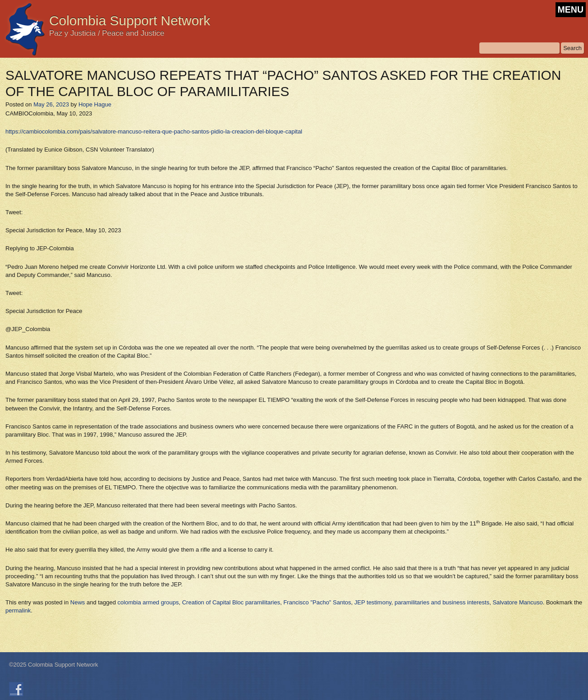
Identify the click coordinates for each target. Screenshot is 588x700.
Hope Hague (95, 104)
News (78, 602)
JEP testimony (373, 602)
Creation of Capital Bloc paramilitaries (231, 602)
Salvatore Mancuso (517, 602)
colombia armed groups (148, 602)
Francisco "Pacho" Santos (317, 602)
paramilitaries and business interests (442, 602)
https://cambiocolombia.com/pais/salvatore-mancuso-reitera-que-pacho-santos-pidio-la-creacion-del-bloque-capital (154, 131)
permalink (18, 610)
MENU (571, 9)
